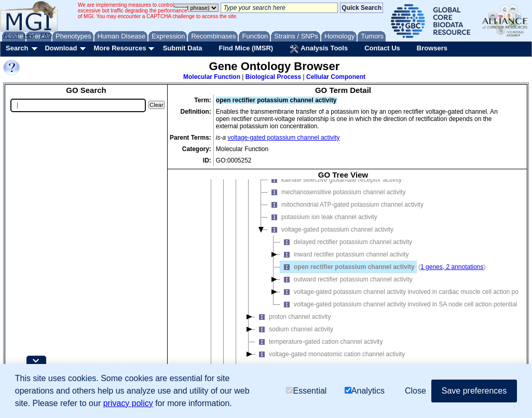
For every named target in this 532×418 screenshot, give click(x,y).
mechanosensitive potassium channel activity (337, 209)
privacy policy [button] (128, 403)
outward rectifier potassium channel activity (346, 296)
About (11, 35)
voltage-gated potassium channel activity (284, 138)
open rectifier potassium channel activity (347, 284)
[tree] (343, 292)
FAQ (46, 35)
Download (61, 48)
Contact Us (382, 48)
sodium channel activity (294, 346)
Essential (306, 391)
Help (29, 35)
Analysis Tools (319, 49)
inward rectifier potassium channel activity (344, 272)
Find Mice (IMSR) (246, 48)
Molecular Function (212, 77)
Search (17, 48)
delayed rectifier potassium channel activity (346, 259)
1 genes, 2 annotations (452, 284)
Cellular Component (336, 77)
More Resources (120, 48)
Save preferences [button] (474, 391)
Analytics (365, 391)
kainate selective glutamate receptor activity (335, 197)
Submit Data (183, 48)
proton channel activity (293, 334)
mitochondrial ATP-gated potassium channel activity (346, 222)
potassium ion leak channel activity (323, 234)
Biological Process (273, 77)
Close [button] (415, 391)
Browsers (432, 48)
